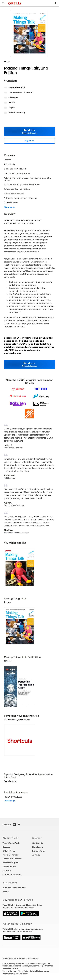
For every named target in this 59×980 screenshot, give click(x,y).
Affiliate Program (11, 863)
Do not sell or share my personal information (20, 958)
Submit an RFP (9, 867)
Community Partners (12, 859)
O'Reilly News (9, 851)
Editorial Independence (40, 971)
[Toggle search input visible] (56, 3)
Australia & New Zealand (14, 888)
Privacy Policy (39, 851)
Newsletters (38, 847)
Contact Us (38, 843)
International (10, 883)
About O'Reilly (10, 838)
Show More (9, 207)
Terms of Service (9, 971)
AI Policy (36, 855)
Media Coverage (10, 855)
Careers (6, 847)
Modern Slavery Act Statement (15, 974)
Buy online (30, 141)
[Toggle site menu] (3, 3)
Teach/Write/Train (11, 843)
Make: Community (17, 113)
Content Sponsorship (12, 874)
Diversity (7, 870)
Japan (6, 892)
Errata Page (9, 801)
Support (37, 838)
